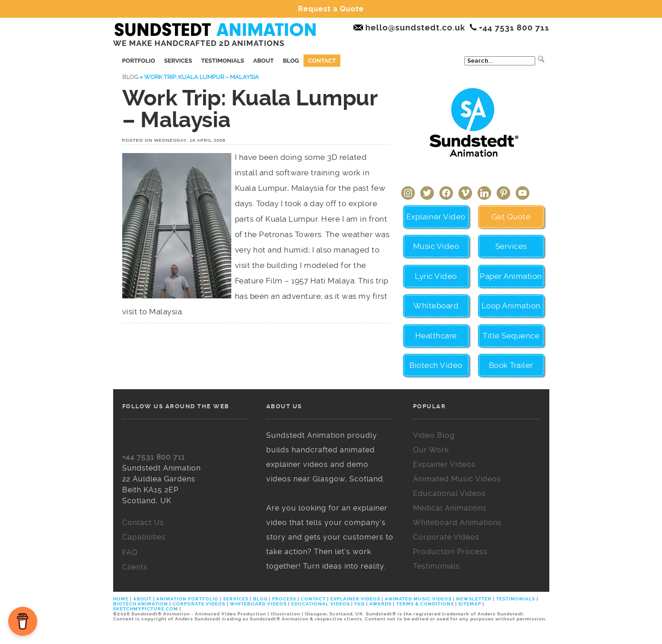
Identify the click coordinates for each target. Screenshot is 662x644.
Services (178, 61)
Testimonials (223, 61)
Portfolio (139, 61)
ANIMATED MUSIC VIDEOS (418, 599)
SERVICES (236, 599)
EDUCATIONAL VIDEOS (321, 604)
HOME (122, 599)
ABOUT (142, 599)
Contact (322, 61)
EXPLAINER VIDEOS (355, 599)
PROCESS (284, 599)
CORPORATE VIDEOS (199, 604)
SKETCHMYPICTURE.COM (146, 609)
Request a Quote (331, 9)
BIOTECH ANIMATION (141, 604)
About (263, 61)
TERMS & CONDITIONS (425, 604)
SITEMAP (470, 604)
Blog (291, 61)
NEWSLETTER (474, 599)
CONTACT (313, 599)
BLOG (260, 599)
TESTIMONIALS (516, 599)
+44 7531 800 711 (154, 457)
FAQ (360, 604)
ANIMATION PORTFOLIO (188, 599)
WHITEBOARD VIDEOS (258, 604)
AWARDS (381, 604)
